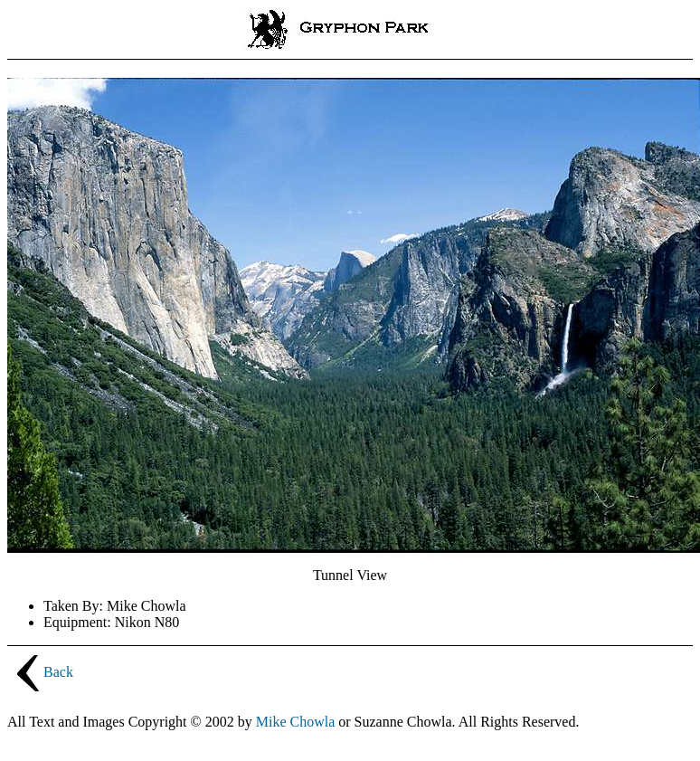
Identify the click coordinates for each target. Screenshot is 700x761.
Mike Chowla (296, 722)
